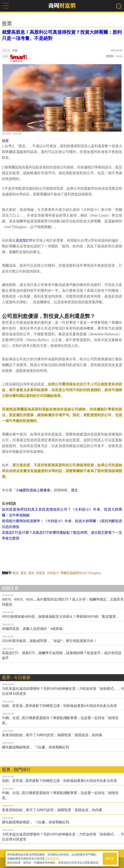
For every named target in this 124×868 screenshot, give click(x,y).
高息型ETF (24, 240)
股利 (31, 573)
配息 (16, 573)
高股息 (41, 573)
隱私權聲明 (52, 859)
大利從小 (53, 573)
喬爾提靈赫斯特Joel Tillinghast (81, 573)
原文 (74, 490)
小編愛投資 (19, 58)
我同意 (110, 859)
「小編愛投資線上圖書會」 (33, 490)
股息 (24, 573)
